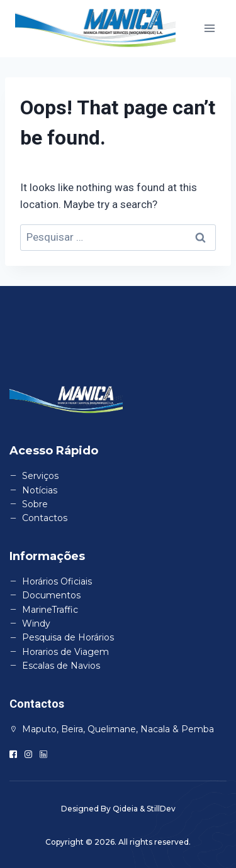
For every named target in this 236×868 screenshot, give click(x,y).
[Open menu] (209, 29)
